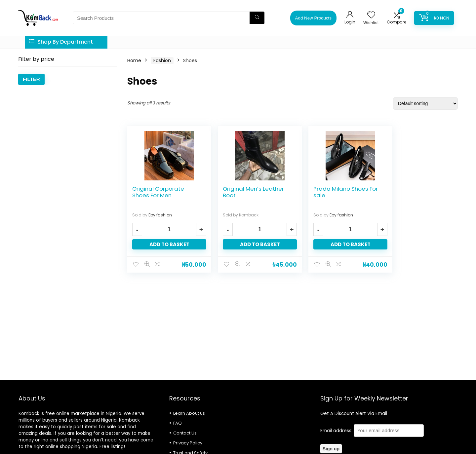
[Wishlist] (371, 15)
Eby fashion (160, 215)
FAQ (178, 423)
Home (134, 60)
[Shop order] (425, 103)
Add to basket (166, 244)
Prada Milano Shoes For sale (328, 192)
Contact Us (185, 433)
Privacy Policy (188, 443)
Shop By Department (61, 42)
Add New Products (313, 18)
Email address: (372, 431)
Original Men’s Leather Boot (247, 192)
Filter (31, 79)
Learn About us (189, 413)
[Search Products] (257, 18)
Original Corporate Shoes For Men (158, 192)
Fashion (162, 60)
